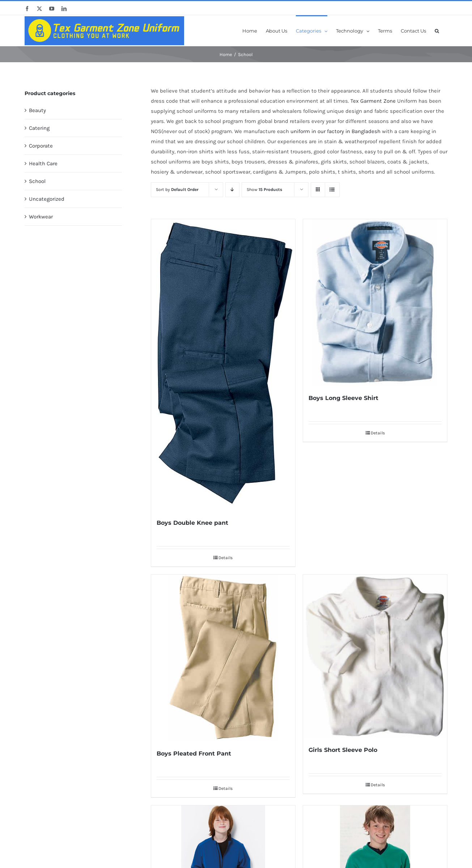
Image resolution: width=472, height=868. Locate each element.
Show (264, 190)
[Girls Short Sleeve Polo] (375, 656)
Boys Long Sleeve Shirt (343, 398)
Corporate (41, 146)
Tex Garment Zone (373, 101)
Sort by (177, 190)
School (37, 181)
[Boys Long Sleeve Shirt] (375, 302)
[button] (437, 30)
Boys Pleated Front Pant (194, 754)
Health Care (43, 163)
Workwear (41, 217)
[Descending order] (232, 190)
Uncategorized (47, 199)
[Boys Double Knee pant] (223, 365)
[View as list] (332, 190)
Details (226, 558)
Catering (39, 128)
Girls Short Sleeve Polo (343, 750)
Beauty (37, 110)
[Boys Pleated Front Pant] (223, 658)
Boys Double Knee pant (192, 523)
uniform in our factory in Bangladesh (335, 131)
